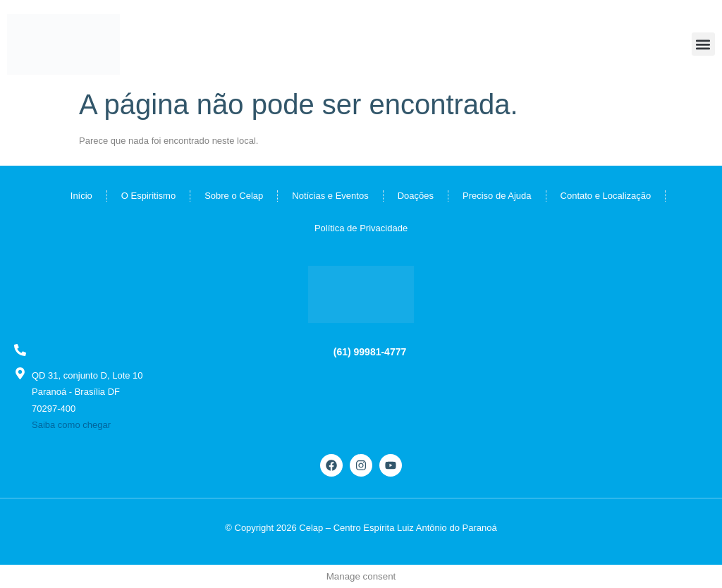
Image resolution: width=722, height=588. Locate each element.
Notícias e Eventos (330, 196)
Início (81, 196)
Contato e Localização (606, 196)
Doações (416, 196)
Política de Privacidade (361, 228)
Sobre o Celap (234, 196)
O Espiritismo (148, 196)
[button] (703, 44)
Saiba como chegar (71, 425)
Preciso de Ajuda (497, 196)
